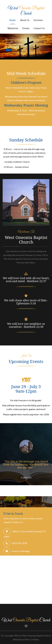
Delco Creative (32, 639)
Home (12, 20)
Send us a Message (21, 551)
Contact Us (39, 28)
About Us (25, 20)
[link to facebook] (26, 626)
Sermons (38, 20)
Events (26, 28)
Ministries (13, 28)
